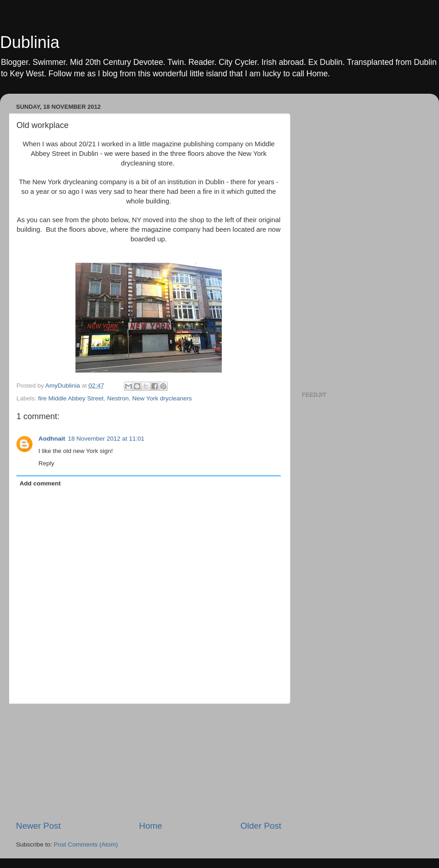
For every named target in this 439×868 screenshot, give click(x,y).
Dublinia (30, 42)
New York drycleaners (162, 398)
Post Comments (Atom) (86, 844)
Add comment (40, 483)
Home (150, 826)
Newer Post (38, 826)
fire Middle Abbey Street (71, 398)
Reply (46, 463)
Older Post (261, 826)
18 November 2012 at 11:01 (106, 439)
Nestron (118, 398)
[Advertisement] (149, 762)
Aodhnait (52, 439)
